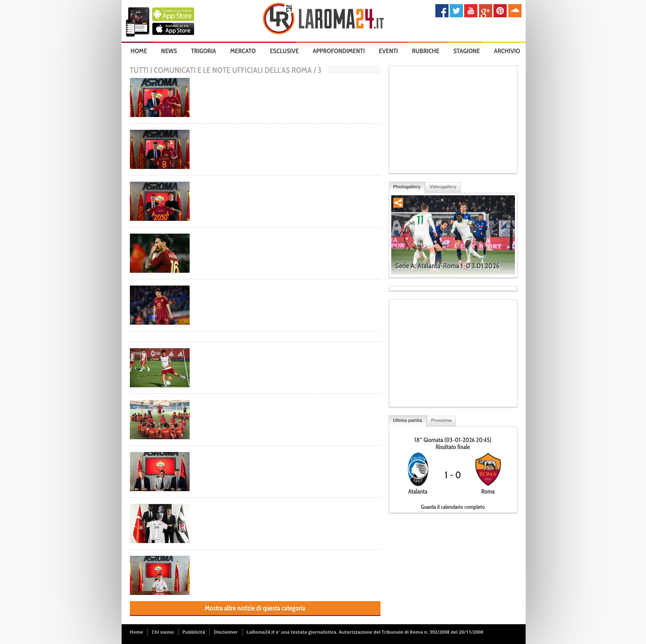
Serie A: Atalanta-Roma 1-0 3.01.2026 (448, 266)
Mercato (243, 51)
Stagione (467, 51)
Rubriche (426, 51)
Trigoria (203, 51)
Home (139, 51)
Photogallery (407, 187)
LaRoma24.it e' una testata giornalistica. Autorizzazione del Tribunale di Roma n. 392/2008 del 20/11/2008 (365, 632)
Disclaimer (226, 632)
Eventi (388, 51)
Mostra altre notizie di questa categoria (255, 608)
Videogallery (443, 187)
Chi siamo (163, 632)
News (169, 51)
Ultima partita (408, 420)
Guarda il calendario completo (453, 507)
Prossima (442, 420)
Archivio (507, 51)
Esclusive (284, 51)
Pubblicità (194, 632)
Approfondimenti (339, 51)
